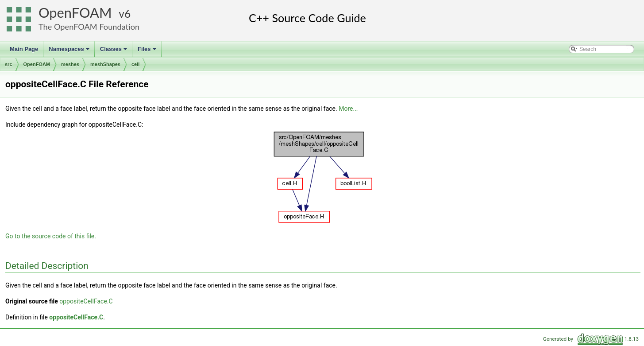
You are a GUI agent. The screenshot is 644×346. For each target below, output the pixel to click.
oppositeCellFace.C (86, 301)
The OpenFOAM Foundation (89, 27)
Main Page (24, 49)
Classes (114, 51)
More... (348, 109)
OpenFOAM (75, 13)
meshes (70, 64)
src (9, 64)
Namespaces (70, 51)
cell (135, 64)
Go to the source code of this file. (51, 236)
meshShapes (105, 64)
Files (148, 51)
